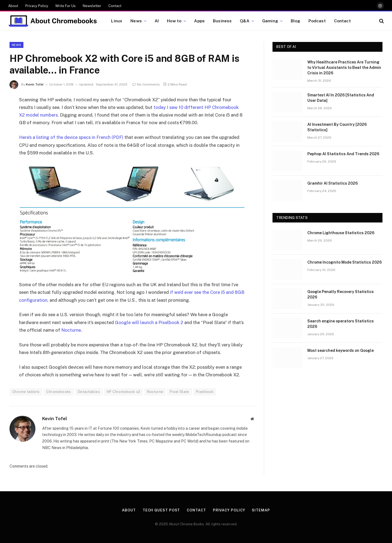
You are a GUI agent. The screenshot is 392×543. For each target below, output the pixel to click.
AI (157, 21)
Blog (295, 21)
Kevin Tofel (35, 84)
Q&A (244, 21)
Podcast (317, 21)
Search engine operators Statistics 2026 (341, 324)
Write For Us (65, 6)
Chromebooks (59, 392)
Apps (199, 21)
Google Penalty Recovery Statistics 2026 (341, 294)
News (136, 21)
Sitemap (261, 510)
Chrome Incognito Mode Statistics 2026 (344, 262)
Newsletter (92, 6)
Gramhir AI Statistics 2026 (333, 183)
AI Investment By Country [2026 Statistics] (337, 127)
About (13, 6)
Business (222, 21)
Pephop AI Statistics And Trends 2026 (343, 154)
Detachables (89, 392)
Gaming (270, 21)
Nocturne (71, 330)
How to (174, 21)
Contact (115, 6)
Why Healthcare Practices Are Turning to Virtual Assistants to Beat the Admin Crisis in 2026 (344, 68)
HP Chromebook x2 (123, 392)
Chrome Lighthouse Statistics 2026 (341, 233)
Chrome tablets (26, 392)
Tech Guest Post (161, 510)
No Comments (146, 84)
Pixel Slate (179, 392)
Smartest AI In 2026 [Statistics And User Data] (341, 98)
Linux (117, 21)
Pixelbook (205, 392)
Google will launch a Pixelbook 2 (149, 322)
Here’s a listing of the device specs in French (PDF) (71, 137)
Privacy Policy (37, 6)
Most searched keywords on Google (341, 350)
